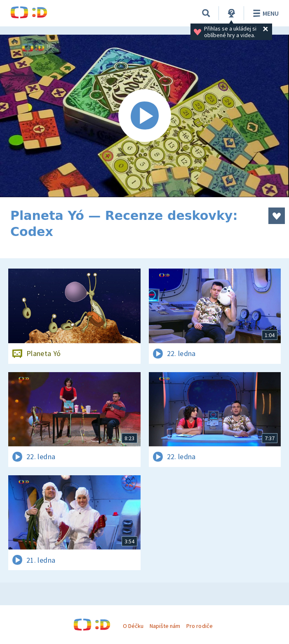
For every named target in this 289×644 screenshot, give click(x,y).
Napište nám (165, 626)
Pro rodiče (199, 626)
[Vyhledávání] (206, 13)
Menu (264, 13)
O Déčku (133, 626)
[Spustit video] (144, 116)
